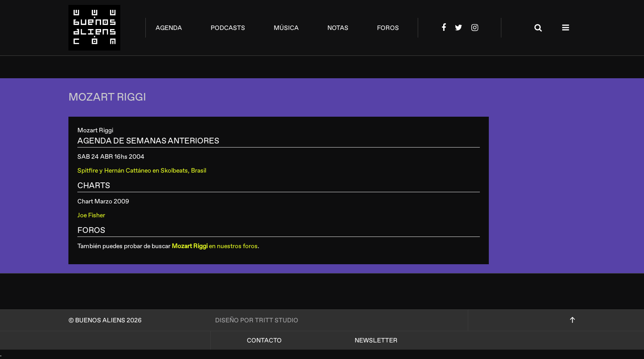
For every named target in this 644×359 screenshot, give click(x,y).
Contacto (264, 340)
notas (338, 28)
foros (388, 28)
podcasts (228, 28)
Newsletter (376, 340)
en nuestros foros (215, 246)
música (286, 28)
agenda (169, 28)
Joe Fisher (91, 215)
